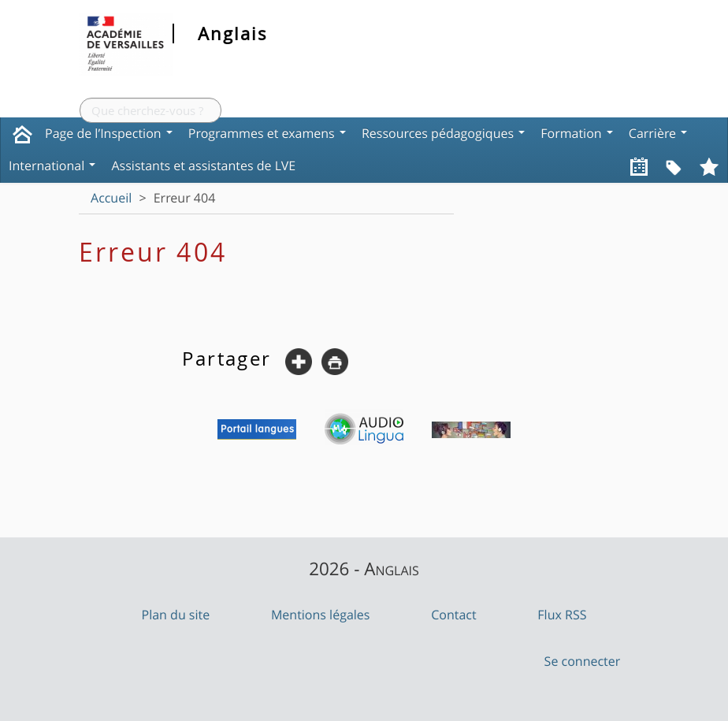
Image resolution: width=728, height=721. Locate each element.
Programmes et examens (267, 133)
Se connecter (583, 661)
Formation (577, 133)
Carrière (658, 133)
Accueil (111, 198)
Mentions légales (321, 615)
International (52, 165)
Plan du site (176, 615)
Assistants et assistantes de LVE (203, 165)
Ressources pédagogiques (443, 133)
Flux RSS (562, 615)
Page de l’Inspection (109, 133)
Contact (453, 615)
